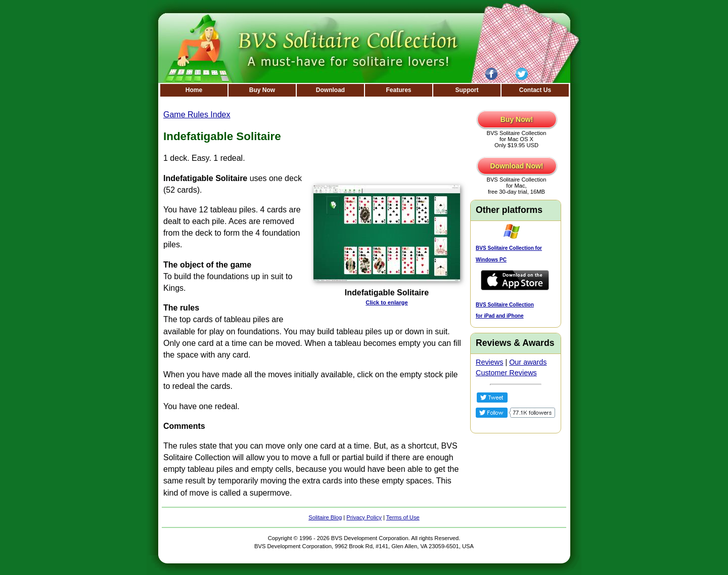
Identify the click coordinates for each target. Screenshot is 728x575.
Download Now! (517, 166)
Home (194, 90)
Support (467, 90)
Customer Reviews (506, 373)
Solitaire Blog (325, 517)
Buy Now (262, 90)
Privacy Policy (364, 517)
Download (330, 90)
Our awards (528, 362)
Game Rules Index (197, 115)
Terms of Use (403, 517)
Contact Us (535, 90)
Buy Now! (517, 119)
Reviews (489, 362)
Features (398, 90)
